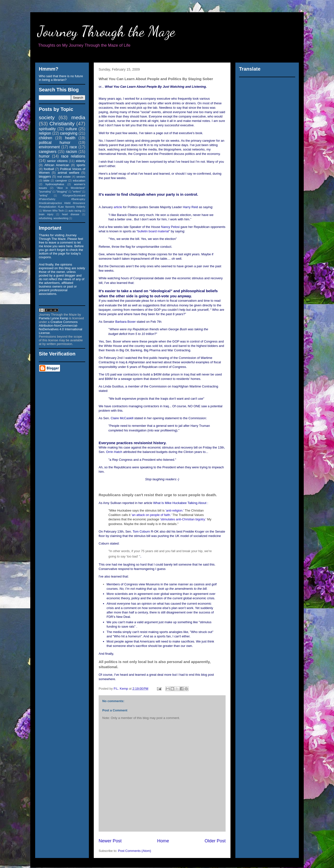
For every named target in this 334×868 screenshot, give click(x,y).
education (79, 180)
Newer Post (110, 841)
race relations (73, 156)
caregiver (61, 180)
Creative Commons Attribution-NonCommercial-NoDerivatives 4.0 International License (61, 327)
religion (45, 133)
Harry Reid (190, 207)
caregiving (69, 133)
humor (44, 156)
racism (72, 152)
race (73, 147)
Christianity (62, 123)
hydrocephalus (55, 184)
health (70, 138)
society (47, 117)
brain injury (46, 214)
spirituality (47, 129)
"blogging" (62, 192)
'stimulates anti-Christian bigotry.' (183, 519)
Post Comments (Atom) (135, 851)
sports (81, 165)
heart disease (71, 214)
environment (49, 147)
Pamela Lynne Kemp (53, 318)
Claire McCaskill (122, 418)
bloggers (45, 177)
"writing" (43, 196)
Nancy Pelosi (170, 227)
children (46, 138)
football (49, 169)
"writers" (77, 192)
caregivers (48, 152)
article (118, 207)
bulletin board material (153, 231)
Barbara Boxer (125, 322)
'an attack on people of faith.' (151, 515)
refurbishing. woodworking (54, 218)
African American (57, 165)
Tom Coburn (141, 531)
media (78, 117)
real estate (64, 177)
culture (71, 129)
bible (47, 180)
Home (163, 841)
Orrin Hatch (114, 452)
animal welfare (68, 173)
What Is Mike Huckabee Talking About (180, 503)
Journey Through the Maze (106, 31)
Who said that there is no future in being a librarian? (61, 78)
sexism (81, 177)
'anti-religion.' (175, 510)
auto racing (75, 211)
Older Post (215, 841)
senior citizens (57, 161)
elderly (81, 161)
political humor (55, 143)
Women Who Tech (53, 211)
